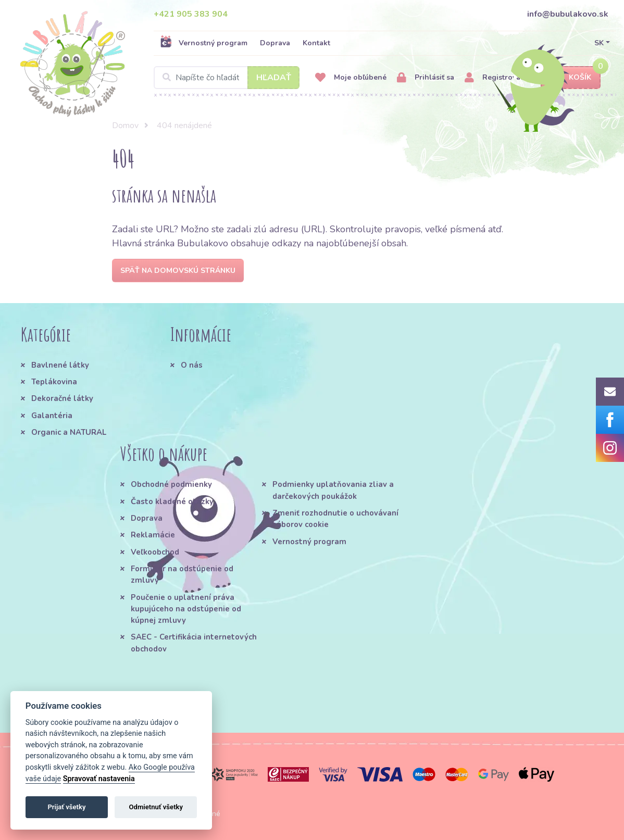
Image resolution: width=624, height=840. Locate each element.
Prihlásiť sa (426, 78)
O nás (192, 365)
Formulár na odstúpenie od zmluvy (182, 574)
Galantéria (52, 416)
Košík (571, 78)
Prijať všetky (66, 807)
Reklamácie (153, 535)
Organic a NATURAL (69, 432)
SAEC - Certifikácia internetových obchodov (194, 643)
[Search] (227, 78)
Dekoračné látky (62, 398)
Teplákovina (54, 382)
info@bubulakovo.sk (568, 14)
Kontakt (316, 43)
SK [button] (599, 43)
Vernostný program (204, 43)
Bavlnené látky (60, 365)
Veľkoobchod (155, 552)
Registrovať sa (499, 78)
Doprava (275, 43)
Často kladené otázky (172, 502)
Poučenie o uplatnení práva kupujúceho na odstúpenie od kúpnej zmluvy (186, 609)
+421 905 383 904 (191, 14)
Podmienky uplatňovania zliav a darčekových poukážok (333, 490)
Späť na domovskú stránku (178, 271)
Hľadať (274, 78)
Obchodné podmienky (171, 484)
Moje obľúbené (351, 78)
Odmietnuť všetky (156, 807)
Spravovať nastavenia (99, 779)
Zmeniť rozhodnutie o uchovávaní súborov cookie (335, 519)
